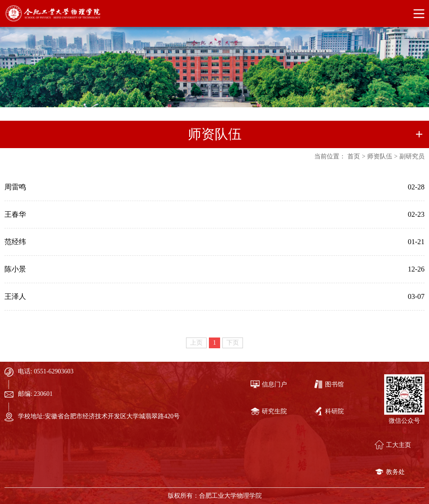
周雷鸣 (15, 187)
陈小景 (15, 269)
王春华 (15, 214)
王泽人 (15, 296)
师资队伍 (380, 156)
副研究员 (412, 156)
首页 (354, 156)
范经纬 (15, 242)
